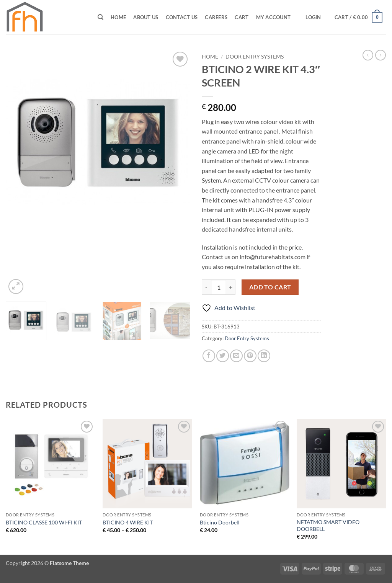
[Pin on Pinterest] (250, 356)
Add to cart (270, 287)
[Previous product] (381, 55)
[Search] (100, 17)
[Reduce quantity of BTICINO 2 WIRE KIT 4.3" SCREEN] (206, 287)
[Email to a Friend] (236, 356)
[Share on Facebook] (209, 356)
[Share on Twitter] (223, 356)
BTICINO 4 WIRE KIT (128, 522)
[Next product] (368, 55)
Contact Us (182, 17)
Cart (242, 17)
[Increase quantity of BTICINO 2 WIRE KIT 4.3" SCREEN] (231, 287)
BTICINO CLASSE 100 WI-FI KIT (44, 522)
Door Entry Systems (255, 57)
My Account (274, 17)
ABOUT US (146, 17)
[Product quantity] (219, 287)
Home (118, 17)
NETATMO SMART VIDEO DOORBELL (328, 526)
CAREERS (216, 17)
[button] (313, 17)
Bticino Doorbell (220, 522)
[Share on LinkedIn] (264, 356)
